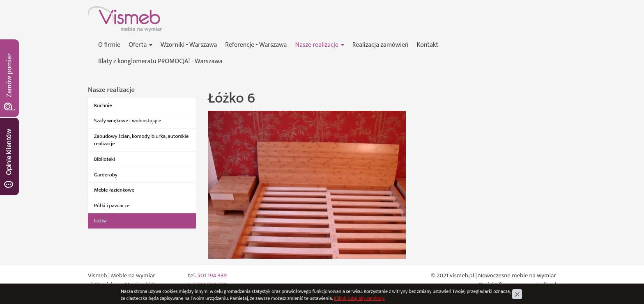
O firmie (109, 45)
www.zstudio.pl (537, 285)
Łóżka (100, 221)
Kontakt (428, 45)
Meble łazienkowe (114, 190)
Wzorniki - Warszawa (189, 45)
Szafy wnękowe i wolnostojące (128, 121)
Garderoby (106, 175)
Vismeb (97, 10)
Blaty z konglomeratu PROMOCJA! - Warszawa (160, 61)
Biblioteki (105, 159)
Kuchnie (103, 105)
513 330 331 (212, 285)
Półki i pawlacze (112, 206)
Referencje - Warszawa (256, 45)
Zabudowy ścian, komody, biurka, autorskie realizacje (141, 140)
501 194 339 (212, 275)
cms (509, 285)
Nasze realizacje (319, 45)
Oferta (140, 45)
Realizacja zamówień (381, 45)
